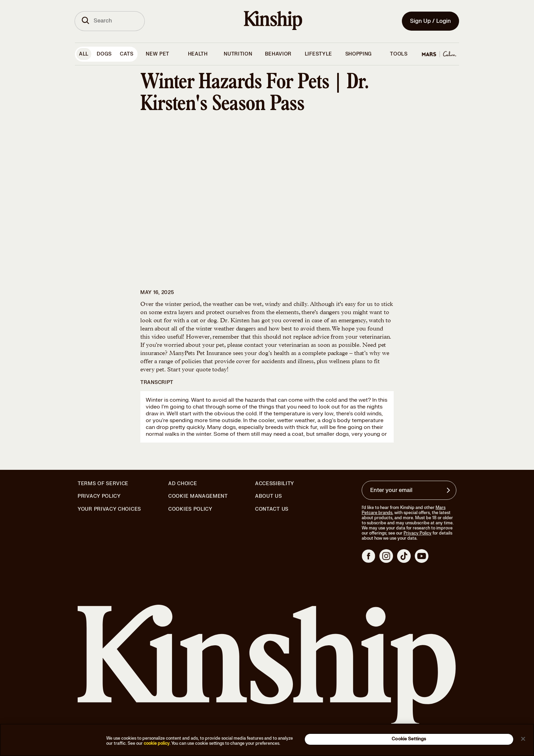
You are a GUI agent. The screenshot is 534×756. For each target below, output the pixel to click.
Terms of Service (103, 484)
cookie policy (157, 743)
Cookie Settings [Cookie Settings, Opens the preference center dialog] (409, 739)
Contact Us (272, 509)
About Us (269, 496)
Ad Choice (183, 484)
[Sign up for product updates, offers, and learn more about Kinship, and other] (449, 490)
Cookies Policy (190, 509)
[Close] (523, 739)
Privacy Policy (99, 496)
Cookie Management (198, 496)
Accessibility (275, 484)
